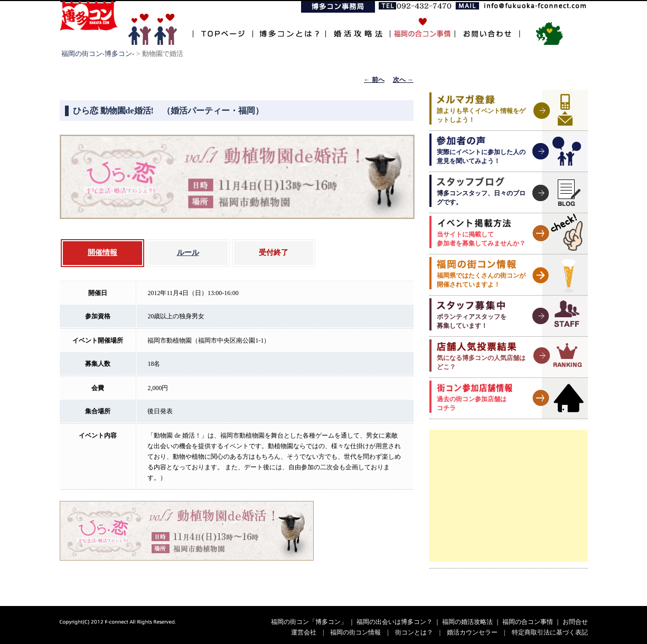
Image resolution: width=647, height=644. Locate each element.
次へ (403, 80)
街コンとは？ (414, 632)
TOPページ (223, 28)
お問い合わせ (487, 28)
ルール (188, 253)
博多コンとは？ (289, 28)
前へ (374, 80)
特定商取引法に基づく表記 (550, 632)
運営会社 (304, 632)
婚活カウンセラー (472, 632)
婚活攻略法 (358, 28)
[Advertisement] (509, 496)
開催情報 (102, 253)
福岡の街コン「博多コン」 (309, 622)
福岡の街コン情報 (355, 632)
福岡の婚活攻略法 (467, 622)
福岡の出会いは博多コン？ (395, 622)
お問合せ (575, 622)
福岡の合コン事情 (528, 622)
